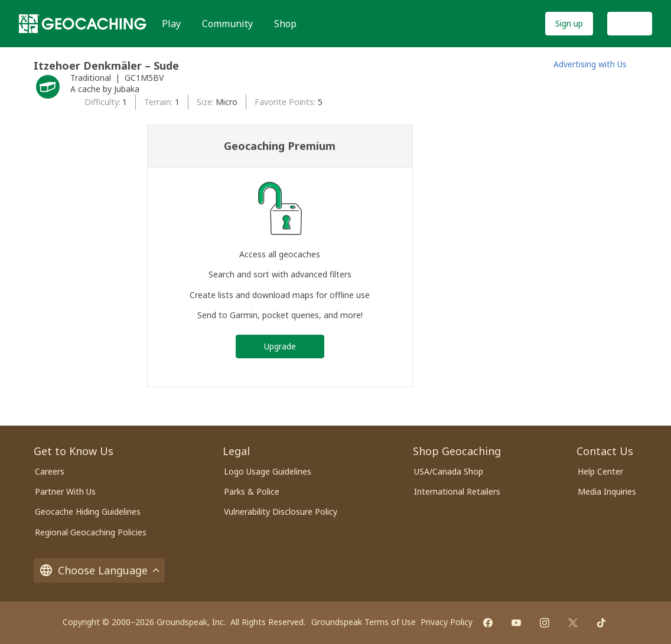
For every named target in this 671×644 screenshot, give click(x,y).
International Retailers (457, 491)
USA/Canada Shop (449, 471)
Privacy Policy (447, 622)
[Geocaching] (83, 24)
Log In (630, 23)
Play (171, 24)
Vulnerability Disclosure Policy (281, 511)
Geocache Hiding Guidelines (88, 511)
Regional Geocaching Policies (91, 532)
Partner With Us (65, 491)
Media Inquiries (607, 491)
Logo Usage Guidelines (268, 471)
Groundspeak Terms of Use (364, 622)
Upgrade (280, 346)
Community (227, 24)
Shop (285, 24)
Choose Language (99, 570)
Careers (50, 471)
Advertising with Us (590, 64)
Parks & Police (252, 491)
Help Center (600, 471)
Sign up (569, 23)
